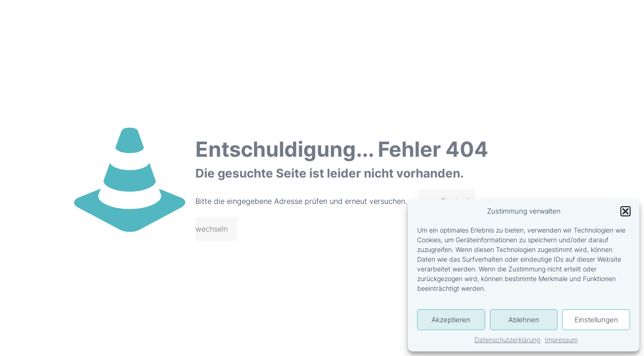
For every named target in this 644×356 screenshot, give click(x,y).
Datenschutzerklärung (507, 340)
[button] (625, 211)
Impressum (561, 340)
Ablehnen (524, 320)
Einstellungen (596, 320)
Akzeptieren (451, 320)
